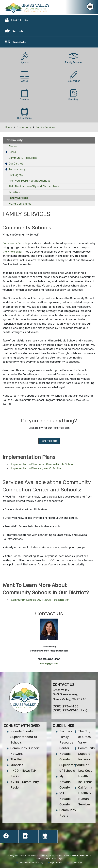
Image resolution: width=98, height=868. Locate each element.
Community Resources (23, 158)
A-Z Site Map (75, 863)
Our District (16, 164)
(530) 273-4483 (66, 706)
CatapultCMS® (42, 858)
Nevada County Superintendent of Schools (24, 737)
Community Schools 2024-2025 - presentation (40, 600)
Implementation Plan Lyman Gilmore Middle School (42, 464)
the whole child (12, 252)
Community (24, 127)
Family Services (45, 127)
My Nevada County (65, 782)
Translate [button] (19, 42)
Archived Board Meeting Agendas (29, 181)
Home (8, 127)
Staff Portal (20, 21)
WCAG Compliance (20, 204)
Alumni (13, 146)
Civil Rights (16, 175)
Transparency (17, 169)
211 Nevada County (65, 799)
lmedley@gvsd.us (49, 663)
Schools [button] (18, 31)
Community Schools (15, 243)
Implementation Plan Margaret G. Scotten (37, 468)
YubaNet (17, 765)
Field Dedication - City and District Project (35, 186)
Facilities (14, 192)
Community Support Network (87, 754)
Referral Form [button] (49, 441)
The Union (18, 759)
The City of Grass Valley (84, 737)
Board (12, 152)
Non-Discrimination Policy (30, 863)
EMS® (53, 858)
